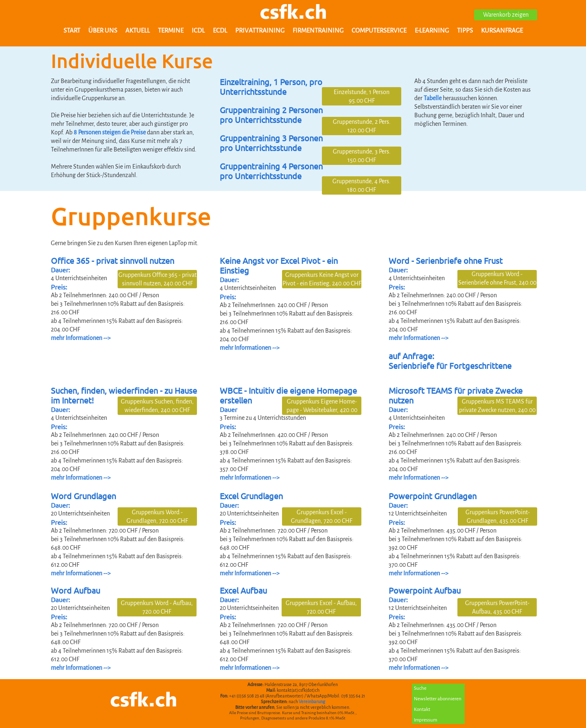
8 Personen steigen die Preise (110, 132)
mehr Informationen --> (81, 668)
